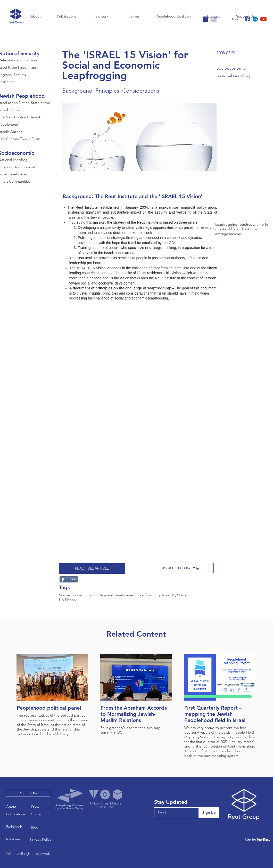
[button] (181, 568)
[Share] (69, 579)
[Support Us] (28, 793)
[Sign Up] (209, 813)
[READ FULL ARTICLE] (92, 569)
